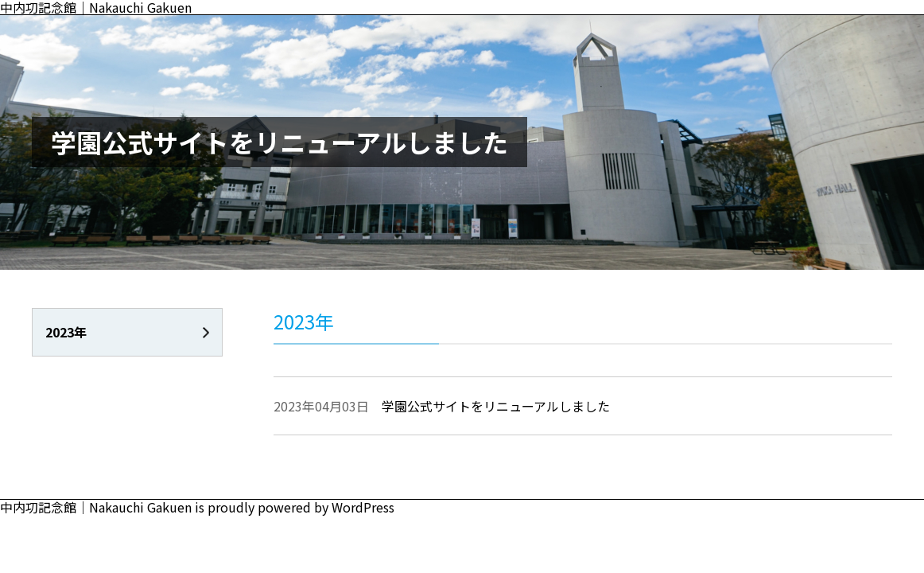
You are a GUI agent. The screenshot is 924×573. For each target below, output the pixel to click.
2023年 (66, 332)
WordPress (363, 507)
